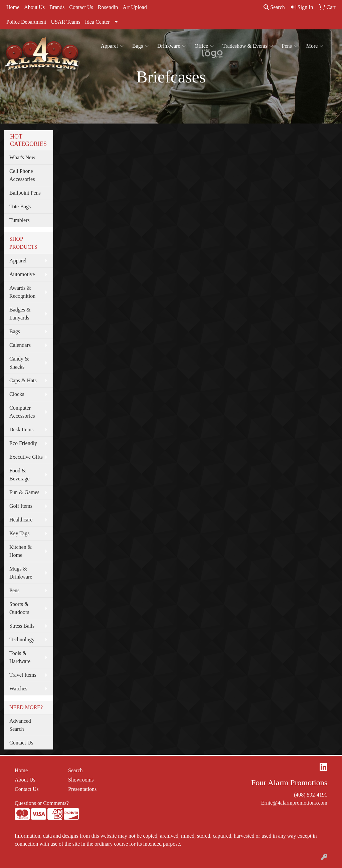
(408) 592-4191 (311, 795)
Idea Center (97, 22)
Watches (18, 689)
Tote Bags (20, 206)
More (315, 46)
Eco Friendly (23, 443)
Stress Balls (22, 626)
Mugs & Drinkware (21, 573)
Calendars (20, 345)
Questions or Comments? (42, 803)
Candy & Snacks (19, 363)
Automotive (22, 274)
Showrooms (81, 780)
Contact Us (81, 7)
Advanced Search (20, 725)
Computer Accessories (22, 412)
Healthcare (21, 520)
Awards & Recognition (22, 292)
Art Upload (135, 7)
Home (13, 7)
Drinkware (172, 46)
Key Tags (19, 533)
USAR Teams (66, 22)
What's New (22, 157)
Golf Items (21, 506)
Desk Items (21, 429)
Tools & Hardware (20, 657)
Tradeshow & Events (248, 46)
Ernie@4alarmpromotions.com (294, 803)
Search (274, 7)
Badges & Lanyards (20, 314)
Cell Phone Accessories (22, 175)
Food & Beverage (19, 475)
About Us (34, 7)
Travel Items (23, 675)
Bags (140, 46)
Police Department (26, 22)
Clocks (17, 394)
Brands (57, 7)
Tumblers (20, 220)
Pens (290, 46)
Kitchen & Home (21, 551)
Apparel (112, 46)
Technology (22, 639)
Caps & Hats (23, 380)
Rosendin (108, 7)
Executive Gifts (26, 457)
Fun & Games (24, 492)
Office (204, 46)
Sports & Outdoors (19, 608)
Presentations (82, 789)
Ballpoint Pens (25, 193)
